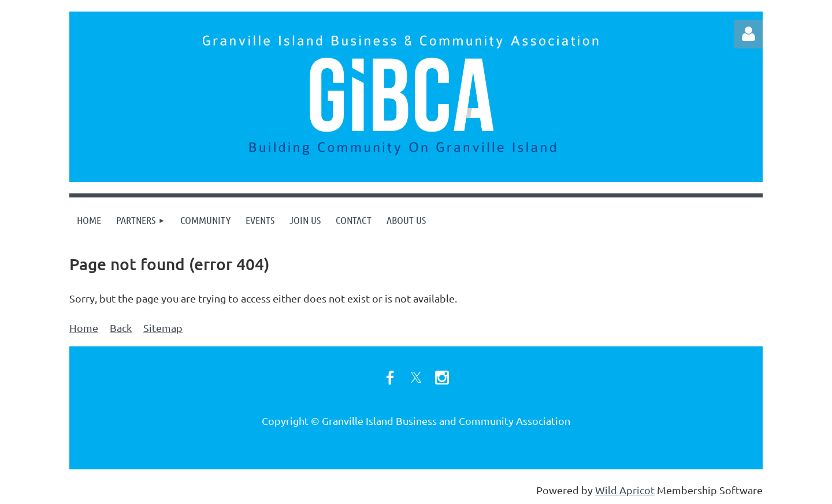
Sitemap (163, 328)
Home (84, 328)
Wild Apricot (625, 490)
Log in (748, 34)
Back (121, 328)
